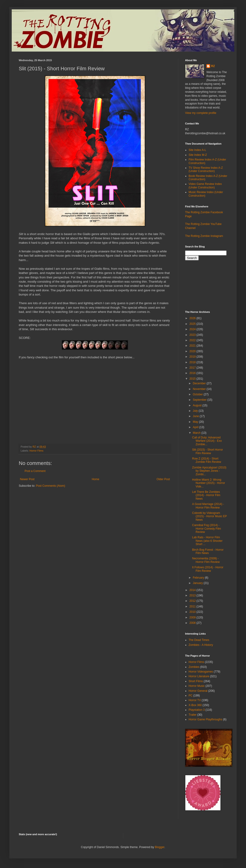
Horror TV (195, 700)
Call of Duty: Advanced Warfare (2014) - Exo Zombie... (207, 441)
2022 (193, 340)
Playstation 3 (197, 710)
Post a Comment (35, 471)
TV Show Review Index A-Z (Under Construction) (206, 169)
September (200, 400)
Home (96, 479)
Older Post (163, 479)
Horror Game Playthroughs (205, 719)
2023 (193, 335)
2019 (193, 357)
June (196, 416)
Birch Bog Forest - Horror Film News (208, 551)
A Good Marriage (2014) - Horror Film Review (208, 506)
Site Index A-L (197, 150)
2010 (193, 612)
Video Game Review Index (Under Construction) (205, 186)
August (198, 405)
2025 (193, 324)
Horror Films (36, 451)
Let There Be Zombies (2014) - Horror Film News (206, 495)
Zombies (194, 667)
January (198, 583)
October (198, 394)
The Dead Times (199, 640)
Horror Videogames (201, 672)
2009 (193, 617)
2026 (193, 318)
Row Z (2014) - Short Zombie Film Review (207, 460)
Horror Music (197, 686)
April (196, 427)
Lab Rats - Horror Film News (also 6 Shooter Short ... (207, 541)
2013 (193, 595)
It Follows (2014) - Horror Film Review (208, 569)
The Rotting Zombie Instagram (204, 236)
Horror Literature (199, 676)
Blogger (160, 847)
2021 (193, 346)
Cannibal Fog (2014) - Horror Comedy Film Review (207, 529)
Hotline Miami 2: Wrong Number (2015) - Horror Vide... (209, 483)
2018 (193, 362)
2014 (193, 590)
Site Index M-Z (198, 155)
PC (191, 696)
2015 (193, 379)
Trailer (193, 715)
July (196, 411)
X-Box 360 (195, 705)
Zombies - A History (201, 645)
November (200, 389)
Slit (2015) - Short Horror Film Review (207, 451)
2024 (193, 329)
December (200, 383)
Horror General (198, 691)
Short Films (196, 681)
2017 (193, 368)
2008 (193, 623)
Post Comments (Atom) (50, 486)
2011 (193, 606)
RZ (213, 66)
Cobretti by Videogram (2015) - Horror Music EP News (209, 516)
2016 (193, 373)
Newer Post (27, 479)
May (196, 422)
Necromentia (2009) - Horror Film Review (206, 560)
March (197, 433)
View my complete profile (201, 113)
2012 (193, 601)
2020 (193, 351)
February (199, 578)
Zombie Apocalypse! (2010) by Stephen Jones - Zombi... (209, 471)
